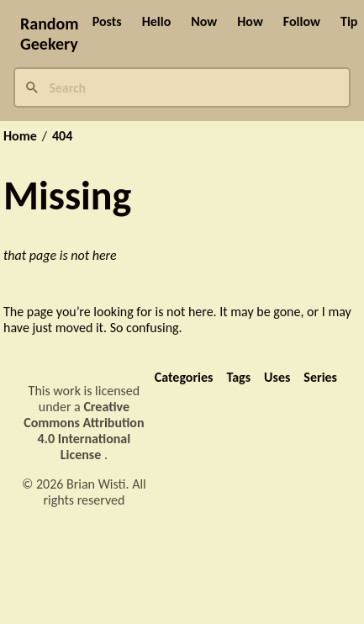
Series (320, 377)
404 (62, 136)
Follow (302, 21)
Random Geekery (50, 34)
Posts (107, 21)
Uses (277, 377)
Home (20, 136)
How (250, 21)
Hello (157, 21)
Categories (184, 377)
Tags (238, 377)
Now (204, 21)
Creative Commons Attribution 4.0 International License (84, 431)
